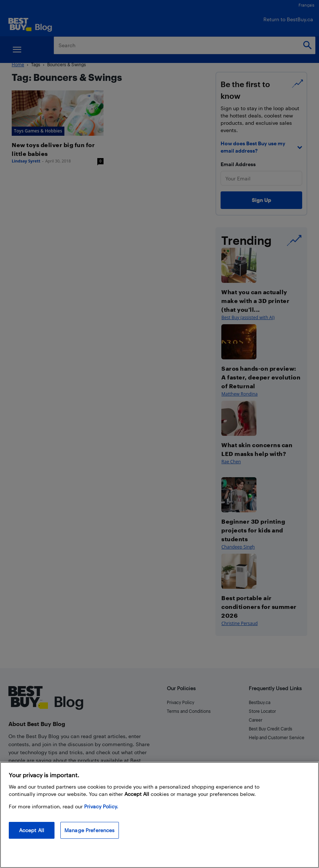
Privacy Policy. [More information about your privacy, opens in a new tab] (101, 806)
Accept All (32, 830)
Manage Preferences (90, 830)
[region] (159, 815)
